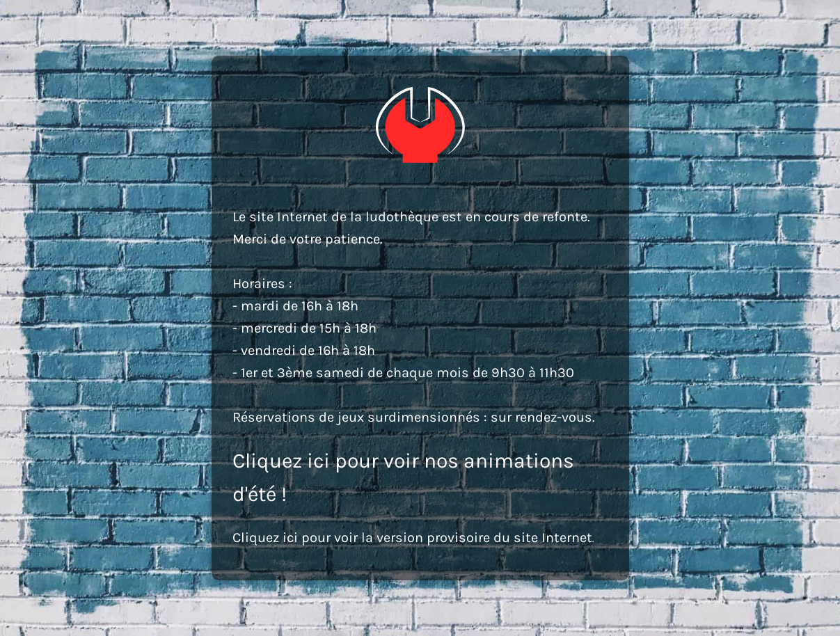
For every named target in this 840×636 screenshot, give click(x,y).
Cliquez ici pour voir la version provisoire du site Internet (412, 538)
